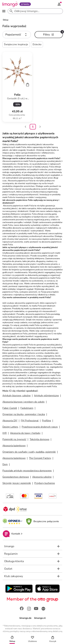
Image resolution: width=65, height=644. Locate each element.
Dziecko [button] (37, 44)
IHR (5, 433)
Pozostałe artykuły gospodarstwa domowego (27, 471)
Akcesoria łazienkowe (14, 446)
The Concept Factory (40, 458)
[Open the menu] (4, 11)
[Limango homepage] (10, 4)
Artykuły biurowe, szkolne (16, 396)
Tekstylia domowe (39, 439)
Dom (5, 464)
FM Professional (30, 421)
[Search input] (35, 11)
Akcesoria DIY (10, 421)
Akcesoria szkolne (42, 477)
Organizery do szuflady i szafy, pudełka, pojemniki (29, 452)
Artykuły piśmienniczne (46, 396)
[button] (17, 35)
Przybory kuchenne (45, 483)
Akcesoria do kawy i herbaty (25, 433)
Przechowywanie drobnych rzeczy (40, 427)
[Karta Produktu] (17, 87)
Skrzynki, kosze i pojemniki (17, 483)
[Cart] (28, 84)
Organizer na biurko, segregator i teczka (24, 414)
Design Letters (10, 427)
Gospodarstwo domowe (16, 477)
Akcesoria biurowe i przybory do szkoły (23, 402)
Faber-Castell (10, 408)
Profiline (46, 421)
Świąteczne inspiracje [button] (16, 44)
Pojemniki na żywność (14, 439)
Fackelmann (27, 408)
